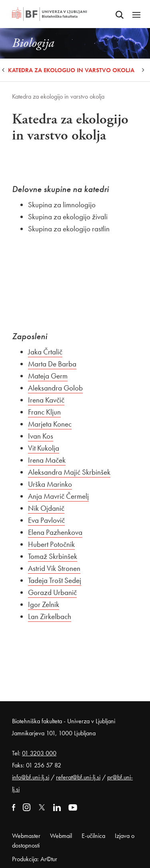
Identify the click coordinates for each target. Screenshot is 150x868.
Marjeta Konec (50, 424)
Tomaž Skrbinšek (53, 556)
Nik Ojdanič (46, 508)
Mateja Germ (48, 376)
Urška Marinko (50, 484)
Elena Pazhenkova (55, 532)
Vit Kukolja (44, 448)
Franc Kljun (44, 412)
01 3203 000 (39, 753)
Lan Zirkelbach (50, 616)
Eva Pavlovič (46, 520)
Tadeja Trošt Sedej (55, 580)
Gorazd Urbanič (52, 592)
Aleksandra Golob (55, 388)
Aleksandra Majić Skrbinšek (69, 472)
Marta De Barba (52, 364)
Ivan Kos (41, 436)
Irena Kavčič (46, 400)
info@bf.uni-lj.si (31, 777)
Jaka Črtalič (45, 352)
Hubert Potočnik (51, 544)
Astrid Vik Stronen (54, 568)
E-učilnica (93, 836)
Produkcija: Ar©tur (35, 859)
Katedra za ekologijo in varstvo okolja (71, 70)
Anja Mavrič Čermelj (58, 496)
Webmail (61, 836)
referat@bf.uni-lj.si (78, 777)
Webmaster (26, 836)
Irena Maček (47, 460)
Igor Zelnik (44, 604)
